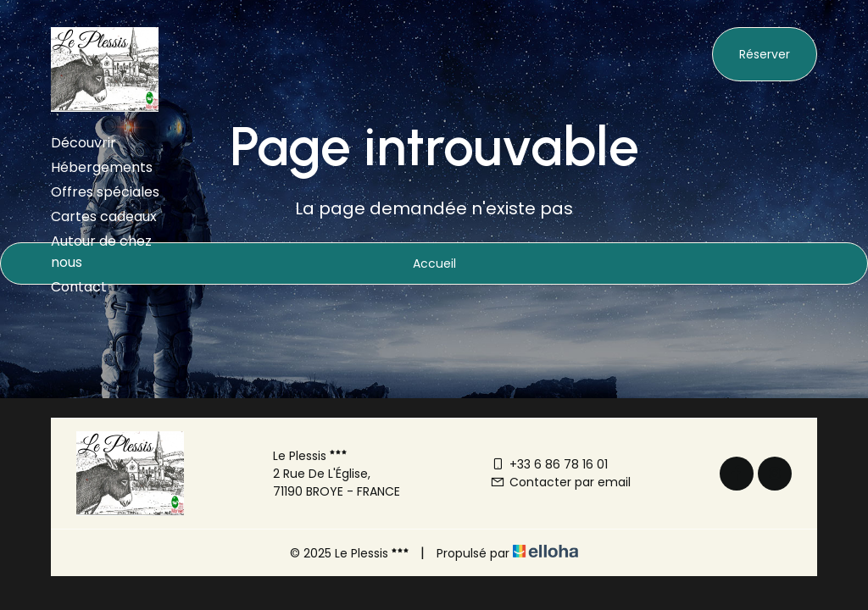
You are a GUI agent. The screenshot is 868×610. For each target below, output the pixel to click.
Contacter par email (560, 482)
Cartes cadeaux (104, 216)
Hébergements (102, 167)
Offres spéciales (105, 192)
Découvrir (83, 143)
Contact (79, 287)
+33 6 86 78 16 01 (549, 464)
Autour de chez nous (101, 252)
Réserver (765, 54)
